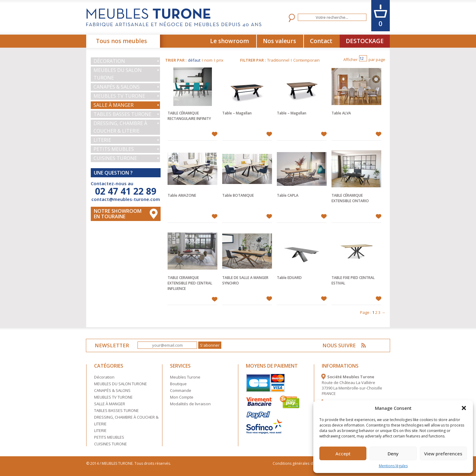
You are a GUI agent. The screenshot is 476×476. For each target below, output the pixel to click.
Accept (343, 454)
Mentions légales (393, 466)
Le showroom (229, 41)
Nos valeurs (279, 41)
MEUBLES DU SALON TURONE (118, 74)
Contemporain (306, 60)
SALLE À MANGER (114, 105)
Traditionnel (278, 60)
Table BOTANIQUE (238, 195)
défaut (194, 60)
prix (220, 60)
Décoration (109, 61)
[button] (464, 408)
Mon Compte (182, 397)
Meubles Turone (185, 377)
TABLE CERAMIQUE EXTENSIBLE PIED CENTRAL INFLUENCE (190, 283)
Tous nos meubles (121, 41)
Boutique (178, 384)
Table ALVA (341, 113)
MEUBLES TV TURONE (119, 96)
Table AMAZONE (182, 195)
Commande (181, 390)
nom (208, 60)
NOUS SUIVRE (340, 345)
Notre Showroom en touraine (118, 214)
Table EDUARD (289, 278)
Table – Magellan (237, 113)
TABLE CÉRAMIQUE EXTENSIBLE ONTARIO (350, 198)
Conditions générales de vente (300, 463)
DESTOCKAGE (365, 41)
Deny (393, 454)
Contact (321, 41)
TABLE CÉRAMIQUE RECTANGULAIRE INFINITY (189, 116)
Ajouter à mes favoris (214, 134)
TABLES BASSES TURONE (122, 114)
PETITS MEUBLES (114, 149)
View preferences (443, 454)
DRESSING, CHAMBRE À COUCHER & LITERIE (120, 127)
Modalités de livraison (190, 404)
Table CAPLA (288, 195)
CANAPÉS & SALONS (117, 87)
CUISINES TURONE (115, 158)
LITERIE (102, 140)
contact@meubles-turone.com (126, 199)
